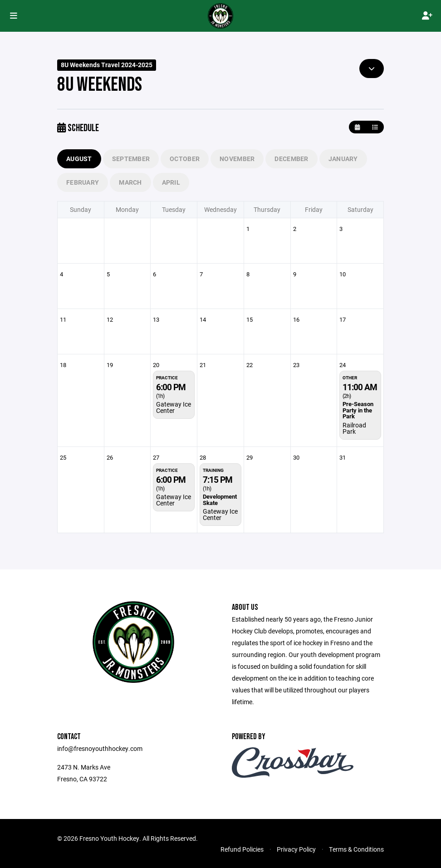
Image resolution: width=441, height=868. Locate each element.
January (343, 159)
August (79, 159)
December (291, 159)
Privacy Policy (296, 849)
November (237, 159)
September (131, 159)
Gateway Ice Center (174, 407)
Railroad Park (354, 428)
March (130, 182)
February (83, 182)
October (185, 159)
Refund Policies (242, 849)
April (171, 182)
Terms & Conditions (356, 849)
